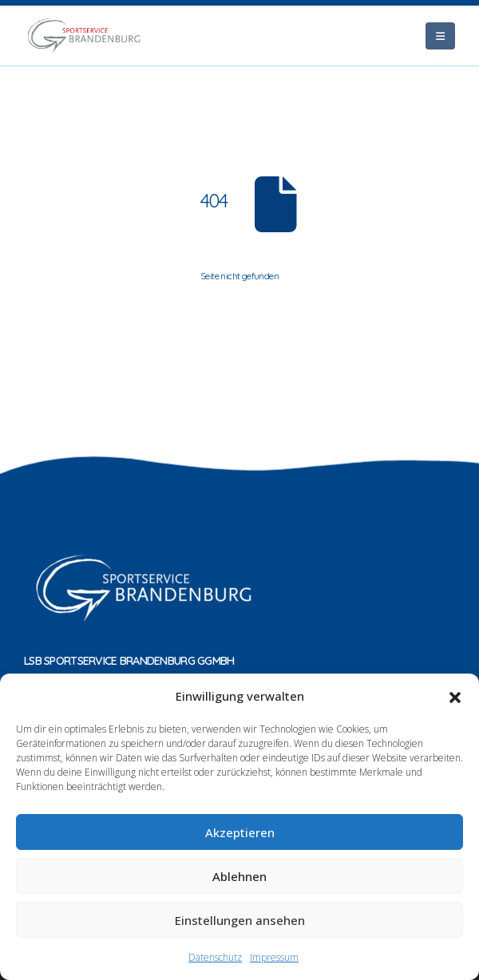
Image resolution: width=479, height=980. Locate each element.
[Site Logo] (84, 36)
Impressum (274, 957)
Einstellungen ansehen (240, 920)
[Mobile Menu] (440, 36)
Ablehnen (239, 876)
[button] (455, 696)
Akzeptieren (240, 832)
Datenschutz (215, 957)
